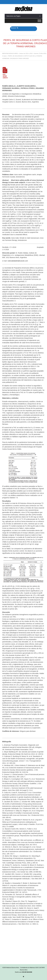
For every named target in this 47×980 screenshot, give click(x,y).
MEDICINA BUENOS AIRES (10, 53)
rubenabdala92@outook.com (18, 261)
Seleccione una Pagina (23, 16)
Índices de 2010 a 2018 (26, 53)
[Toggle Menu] (39, 21)
